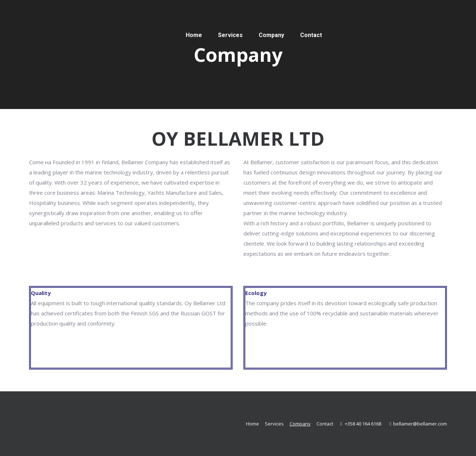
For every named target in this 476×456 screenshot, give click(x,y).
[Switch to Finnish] (392, 35)
